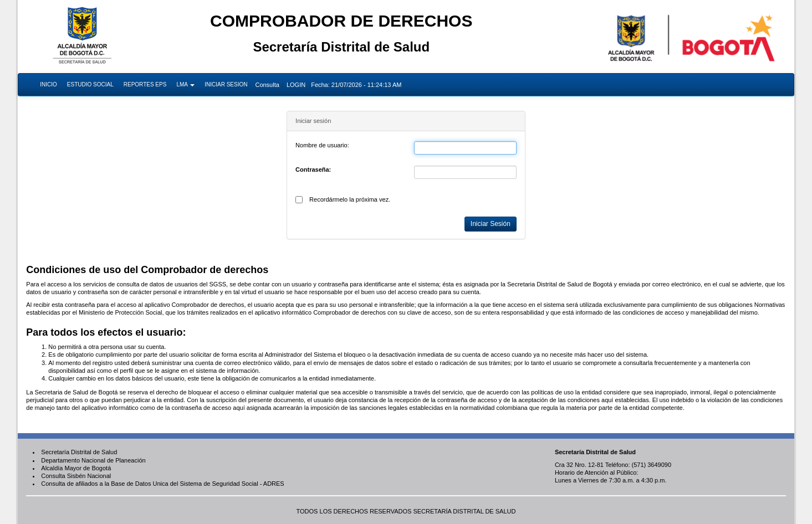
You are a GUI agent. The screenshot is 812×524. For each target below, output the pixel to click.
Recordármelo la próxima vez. (350, 199)
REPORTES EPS (145, 84)
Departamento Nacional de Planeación (93, 460)
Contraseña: (313, 169)
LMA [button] (185, 84)
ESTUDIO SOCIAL (90, 84)
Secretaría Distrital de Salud (79, 452)
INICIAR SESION (226, 84)
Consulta (267, 85)
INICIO (48, 84)
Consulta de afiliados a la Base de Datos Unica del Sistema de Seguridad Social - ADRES (162, 484)
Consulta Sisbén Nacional (76, 476)
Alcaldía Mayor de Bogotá (76, 468)
